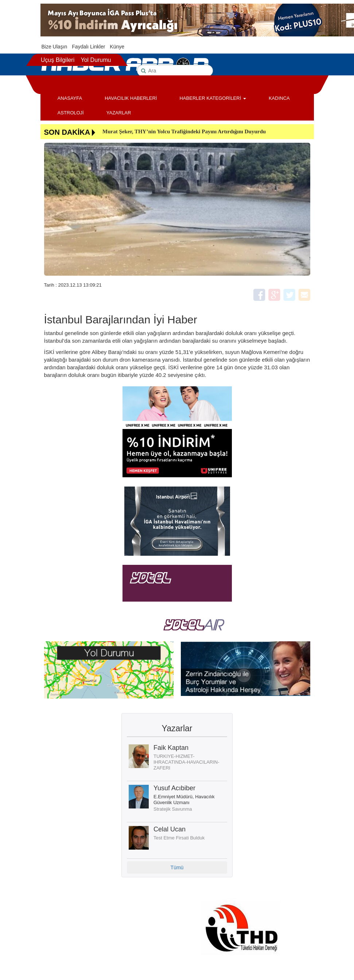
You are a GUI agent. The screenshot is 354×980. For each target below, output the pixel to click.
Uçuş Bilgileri (58, 60)
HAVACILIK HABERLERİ (131, 98)
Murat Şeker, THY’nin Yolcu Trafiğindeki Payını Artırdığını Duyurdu (184, 131)
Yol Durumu (96, 60)
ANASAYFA (70, 98)
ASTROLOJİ (71, 113)
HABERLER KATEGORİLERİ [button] (213, 98)
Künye (117, 47)
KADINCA (279, 98)
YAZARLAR (119, 113)
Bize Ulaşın (55, 47)
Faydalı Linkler (88, 47)
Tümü (177, 867)
